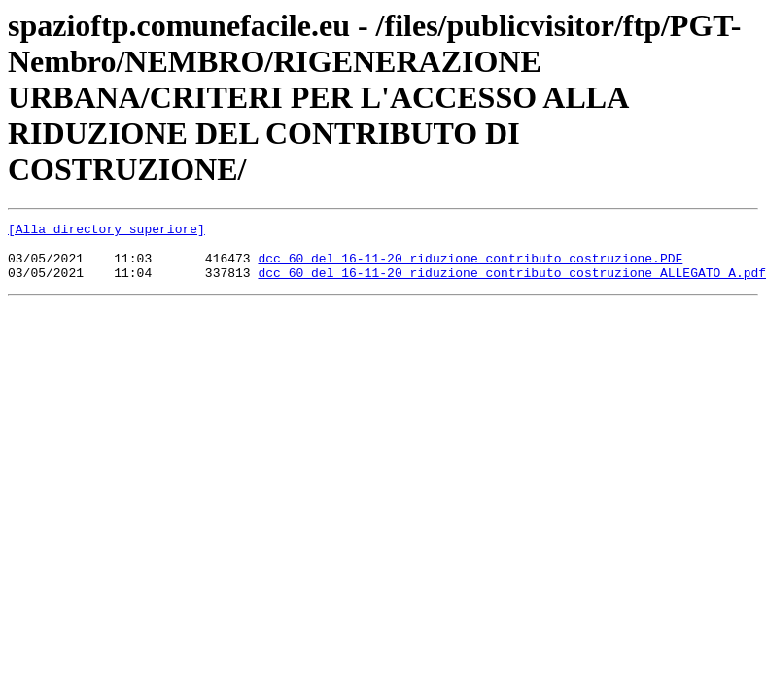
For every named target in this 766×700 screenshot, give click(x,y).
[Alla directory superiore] (106, 231)
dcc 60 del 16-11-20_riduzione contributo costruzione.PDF (470, 266)
